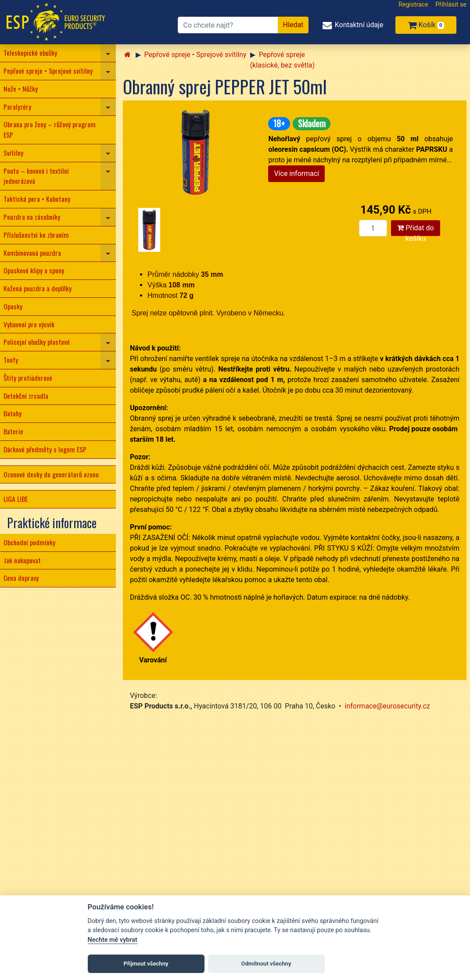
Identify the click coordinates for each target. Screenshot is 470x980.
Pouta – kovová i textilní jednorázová (36, 176)
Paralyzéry (17, 107)
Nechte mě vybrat (113, 940)
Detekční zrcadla (26, 396)
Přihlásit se (451, 5)
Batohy (13, 413)
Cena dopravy (21, 578)
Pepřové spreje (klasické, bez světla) (282, 60)
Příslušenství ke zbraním (36, 235)
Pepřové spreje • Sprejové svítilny (48, 71)
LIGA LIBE (16, 499)
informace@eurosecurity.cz (387, 706)
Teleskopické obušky (30, 53)
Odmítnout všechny (266, 964)
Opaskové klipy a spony (34, 270)
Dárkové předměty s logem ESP (45, 449)
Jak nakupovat (22, 560)
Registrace (413, 5)
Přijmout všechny (146, 964)
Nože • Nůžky (21, 89)
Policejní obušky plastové (37, 342)
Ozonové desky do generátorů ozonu (51, 474)
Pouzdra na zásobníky (32, 217)
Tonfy (11, 360)
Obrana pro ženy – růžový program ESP (50, 129)
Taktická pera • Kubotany (37, 199)
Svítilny (13, 153)
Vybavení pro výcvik (29, 324)
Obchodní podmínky (29, 542)
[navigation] (108, 53)
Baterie (13, 431)
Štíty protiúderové (28, 378)
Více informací (296, 173)
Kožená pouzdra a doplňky (38, 288)
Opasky (13, 306)
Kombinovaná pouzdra (32, 253)
